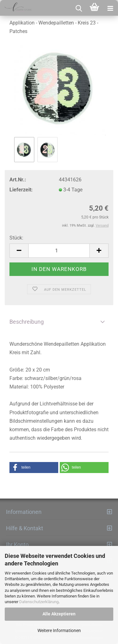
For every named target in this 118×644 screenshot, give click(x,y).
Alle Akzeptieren (59, 614)
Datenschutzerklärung (39, 602)
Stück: (16, 238)
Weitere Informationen (59, 630)
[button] (34, 468)
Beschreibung (27, 322)
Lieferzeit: (21, 190)
